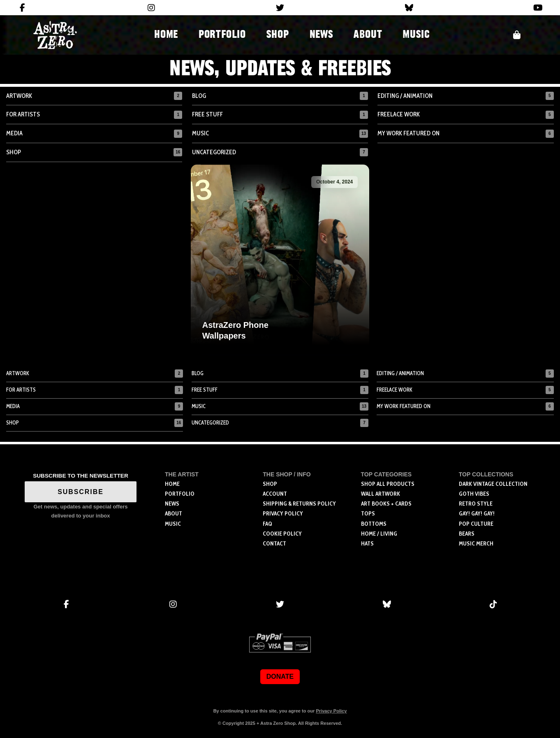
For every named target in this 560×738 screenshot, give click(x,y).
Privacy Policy (331, 711)
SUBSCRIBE (81, 492)
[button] (517, 35)
